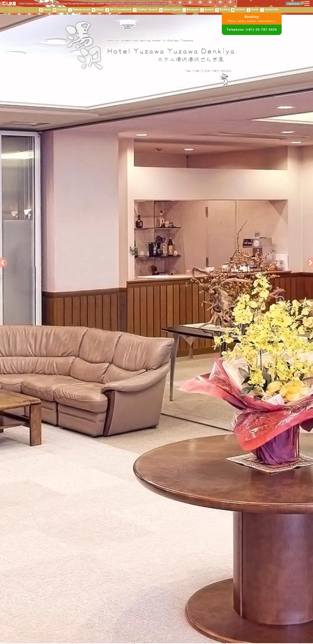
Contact (240, 9)
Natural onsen (81, 9)
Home (47, 9)
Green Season (172, 9)
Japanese (293, 4)
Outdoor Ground (147, 9)
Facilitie (62, 9)
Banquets (193, 9)
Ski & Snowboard (120, 9)
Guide (255, 9)
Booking (225, 9)
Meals (100, 9)
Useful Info (271, 9)
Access (209, 9)
